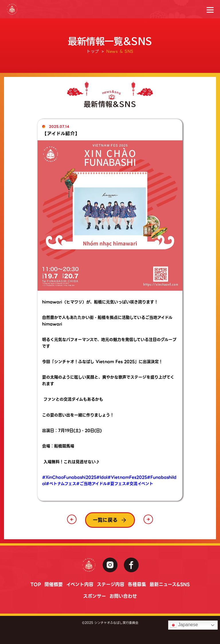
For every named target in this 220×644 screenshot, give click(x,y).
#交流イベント (140, 484)
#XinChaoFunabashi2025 (69, 477)
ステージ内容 (111, 584)
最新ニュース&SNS (170, 584)
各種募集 (137, 584)
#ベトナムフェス (61, 484)
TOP (36, 584)
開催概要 (54, 584)
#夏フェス (116, 484)
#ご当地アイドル (92, 484)
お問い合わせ (123, 596)
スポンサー (95, 596)
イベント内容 (80, 584)
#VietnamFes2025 (127, 477)
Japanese (184, 625)
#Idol (102, 477)
